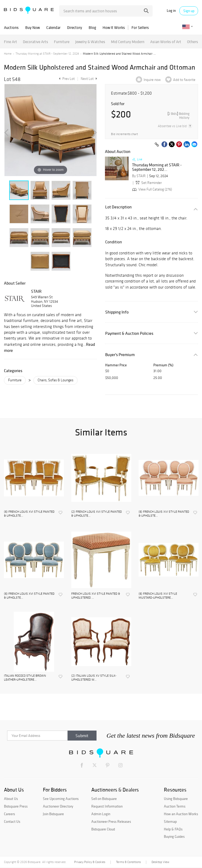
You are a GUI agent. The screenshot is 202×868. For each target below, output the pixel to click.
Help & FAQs (173, 829)
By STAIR (139, 176)
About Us (11, 799)
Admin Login (101, 814)
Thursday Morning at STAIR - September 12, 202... (157, 167)
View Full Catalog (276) (152, 189)
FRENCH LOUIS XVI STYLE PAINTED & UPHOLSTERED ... (96, 595)
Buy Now (32, 27)
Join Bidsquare (53, 814)
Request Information (107, 806)
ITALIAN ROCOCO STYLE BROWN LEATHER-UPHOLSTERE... (25, 677)
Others (193, 42)
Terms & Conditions (128, 862)
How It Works (114, 27)
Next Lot (89, 79)
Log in (171, 11)
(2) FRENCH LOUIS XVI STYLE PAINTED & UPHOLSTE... (97, 513)
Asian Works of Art (166, 42)
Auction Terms (175, 806)
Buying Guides (174, 836)
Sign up (189, 11)
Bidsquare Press (16, 806)
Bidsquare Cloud (103, 829)
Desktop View (160, 862)
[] (178, 116)
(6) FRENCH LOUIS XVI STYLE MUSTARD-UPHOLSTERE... (158, 595)
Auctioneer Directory (58, 806)
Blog (92, 27)
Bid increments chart (124, 134)
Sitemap (170, 821)
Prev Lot (66, 79)
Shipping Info (117, 312)
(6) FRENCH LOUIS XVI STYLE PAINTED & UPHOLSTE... (29, 513)
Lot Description (118, 207)
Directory (75, 27)
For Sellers (140, 27)
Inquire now (152, 80)
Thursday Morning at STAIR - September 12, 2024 (47, 54)
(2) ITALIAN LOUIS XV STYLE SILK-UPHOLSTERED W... (94, 677)
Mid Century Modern (128, 42)
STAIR (36, 291)
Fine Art (11, 42)
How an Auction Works (181, 814)
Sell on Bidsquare (104, 799)
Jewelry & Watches (90, 42)
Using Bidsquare (176, 799)
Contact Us (12, 821)
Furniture (62, 42)
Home (8, 54)
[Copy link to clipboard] (157, 145)
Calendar (53, 27)
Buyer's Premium (120, 355)
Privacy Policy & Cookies (90, 862)
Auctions (11, 27)
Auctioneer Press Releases (111, 821)
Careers (9, 814)
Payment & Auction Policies (129, 333)
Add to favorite (184, 80)
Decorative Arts (36, 42)
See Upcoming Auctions (61, 799)
